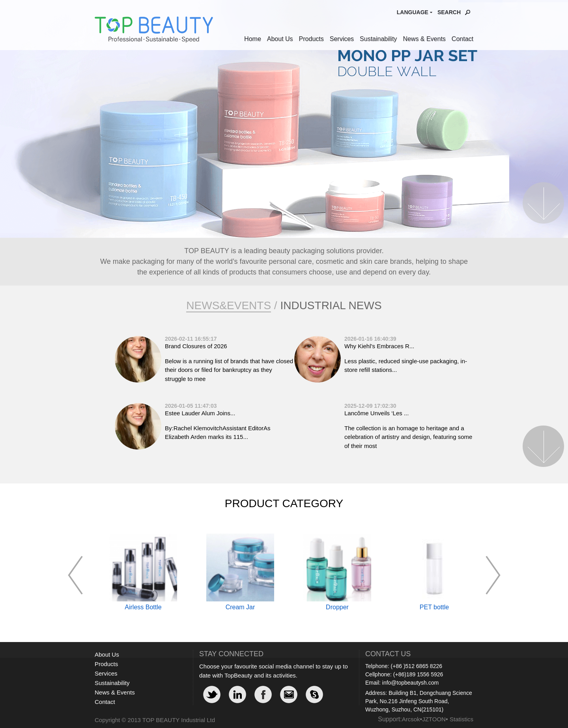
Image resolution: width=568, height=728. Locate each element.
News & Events (424, 39)
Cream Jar (240, 607)
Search (449, 12)
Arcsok (411, 719)
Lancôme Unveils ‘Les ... (376, 413)
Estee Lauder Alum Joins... (200, 413)
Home (253, 39)
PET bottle (434, 607)
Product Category (284, 503)
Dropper (337, 607)
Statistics (461, 719)
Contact (462, 39)
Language (413, 12)
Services (342, 39)
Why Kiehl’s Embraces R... (379, 346)
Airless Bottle (143, 607)
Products (311, 39)
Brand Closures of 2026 (196, 346)
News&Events (229, 305)
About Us (280, 39)
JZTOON (434, 719)
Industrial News (331, 305)
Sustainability (378, 39)
